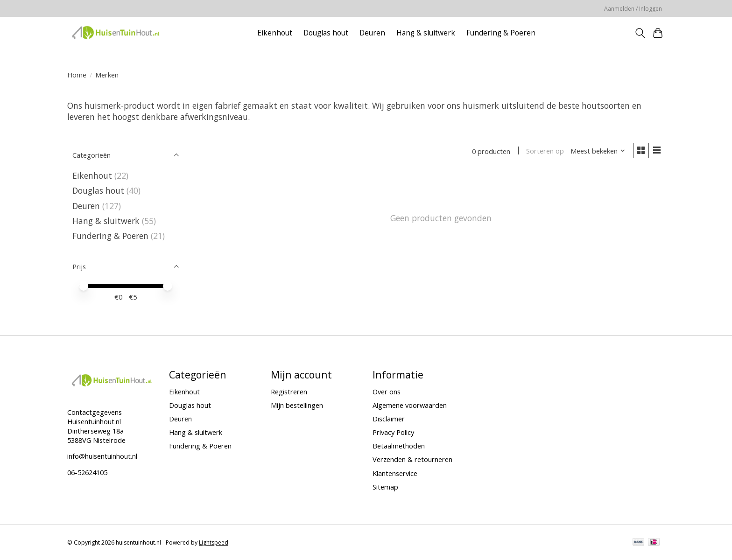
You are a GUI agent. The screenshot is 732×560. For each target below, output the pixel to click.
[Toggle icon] (640, 33)
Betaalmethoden (399, 446)
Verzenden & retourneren (412, 459)
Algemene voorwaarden (410, 405)
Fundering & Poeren (501, 33)
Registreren (289, 392)
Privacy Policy (393, 432)
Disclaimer (389, 419)
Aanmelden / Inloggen (633, 9)
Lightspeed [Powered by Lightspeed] (214, 542)
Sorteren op (545, 151)
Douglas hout (326, 33)
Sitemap (385, 487)
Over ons (387, 392)
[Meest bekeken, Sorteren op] (598, 151)
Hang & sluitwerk (426, 33)
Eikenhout (275, 33)
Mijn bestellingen (297, 405)
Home (77, 75)
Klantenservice (395, 473)
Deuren (372, 33)
